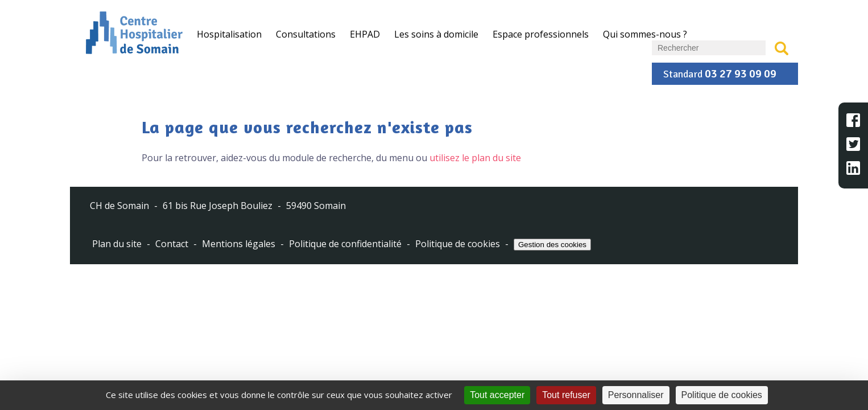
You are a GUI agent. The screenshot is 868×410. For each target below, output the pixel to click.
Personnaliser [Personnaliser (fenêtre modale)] (636, 395)
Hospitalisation (229, 34)
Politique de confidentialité (345, 244)
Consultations (306, 34)
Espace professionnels (541, 34)
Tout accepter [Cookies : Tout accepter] (497, 395)
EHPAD (365, 34)
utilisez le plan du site (475, 158)
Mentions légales (239, 244)
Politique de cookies (458, 244)
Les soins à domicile (436, 34)
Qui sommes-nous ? (645, 34)
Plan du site (117, 244)
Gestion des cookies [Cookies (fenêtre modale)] (552, 245)
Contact (172, 244)
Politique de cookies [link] (722, 395)
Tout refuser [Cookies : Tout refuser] (566, 395)
